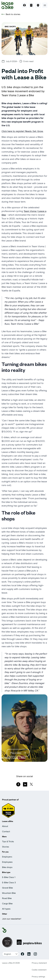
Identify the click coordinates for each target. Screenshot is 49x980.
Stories (6, 847)
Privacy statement (39, 963)
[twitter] (31, 784)
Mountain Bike (9, 893)
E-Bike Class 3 (9, 882)
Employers (7, 857)
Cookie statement (39, 970)
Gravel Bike (7, 888)
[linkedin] (25, 784)
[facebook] (18, 784)
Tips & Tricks (8, 841)
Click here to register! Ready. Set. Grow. (22, 131)
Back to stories (11, 14)
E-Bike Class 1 (9, 877)
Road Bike (7, 898)
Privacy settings (38, 977)
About (5, 826)
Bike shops (7, 867)
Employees (7, 862)
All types (6, 909)
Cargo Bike (7, 903)
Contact (6, 831)
